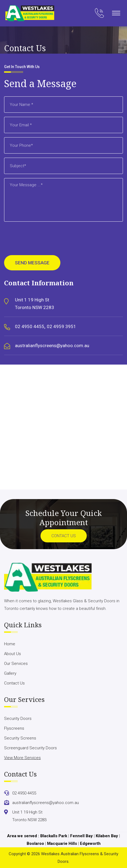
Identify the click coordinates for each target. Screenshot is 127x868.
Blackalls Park (54, 836)
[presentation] (45, 240)
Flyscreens (14, 728)
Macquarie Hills (62, 843)
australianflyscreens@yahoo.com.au (52, 346)
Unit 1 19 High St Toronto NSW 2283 (35, 304)
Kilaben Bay (107, 836)
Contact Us (64, 536)
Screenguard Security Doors (30, 748)
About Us (13, 654)
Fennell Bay (81, 836)
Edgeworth (90, 843)
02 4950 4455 (30, 326)
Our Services (16, 664)
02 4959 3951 (61, 326)
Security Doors (18, 719)
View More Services (22, 758)
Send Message (32, 263)
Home (10, 644)
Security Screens (20, 738)
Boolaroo (35, 843)
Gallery (10, 673)
